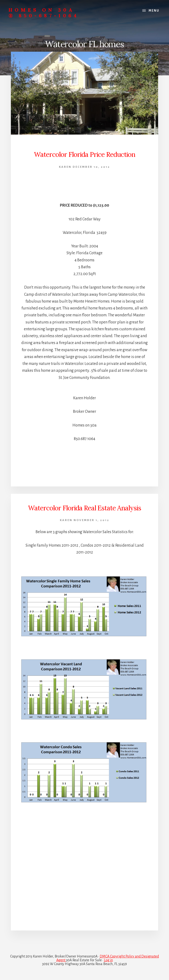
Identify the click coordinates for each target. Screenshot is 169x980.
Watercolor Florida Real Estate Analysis (84, 508)
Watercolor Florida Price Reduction (84, 154)
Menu (154, 11)
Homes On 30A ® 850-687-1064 (44, 13)
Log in (108, 960)
